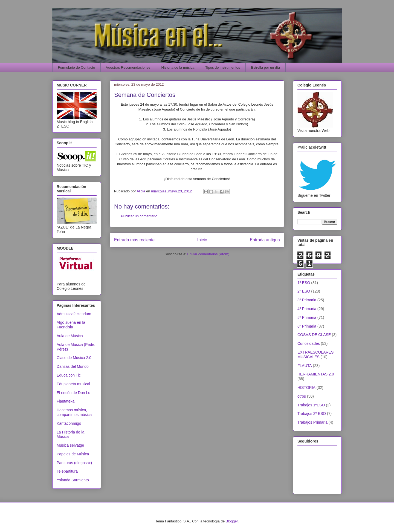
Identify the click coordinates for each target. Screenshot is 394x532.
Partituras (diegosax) (74, 463)
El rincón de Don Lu (73, 393)
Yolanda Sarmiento (73, 480)
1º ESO (304, 283)
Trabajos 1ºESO (311, 405)
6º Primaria (307, 326)
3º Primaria (307, 300)
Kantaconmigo (69, 423)
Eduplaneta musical (73, 384)
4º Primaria (307, 309)
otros (302, 396)
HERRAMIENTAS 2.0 (316, 374)
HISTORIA (306, 388)
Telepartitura (67, 471)
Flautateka (66, 401)
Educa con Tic (69, 375)
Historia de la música (178, 67)
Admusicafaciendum (74, 314)
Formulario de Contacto (77, 67)
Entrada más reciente (134, 240)
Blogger (232, 521)
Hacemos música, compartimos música (74, 412)
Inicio (202, 240)
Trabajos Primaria (312, 422)
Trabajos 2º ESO (312, 414)
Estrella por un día (266, 67)
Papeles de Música (73, 454)
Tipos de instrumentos (223, 67)
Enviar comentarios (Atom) (208, 254)
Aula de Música (70, 336)
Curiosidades (309, 343)
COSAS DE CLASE (314, 335)
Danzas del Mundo (73, 366)
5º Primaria (307, 317)
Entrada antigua (265, 240)
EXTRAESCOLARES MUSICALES (315, 355)
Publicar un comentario (139, 216)
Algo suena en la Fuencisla (71, 325)
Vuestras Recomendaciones (128, 67)
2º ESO (304, 291)
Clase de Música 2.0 (74, 358)
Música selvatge (70, 445)
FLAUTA (305, 366)
